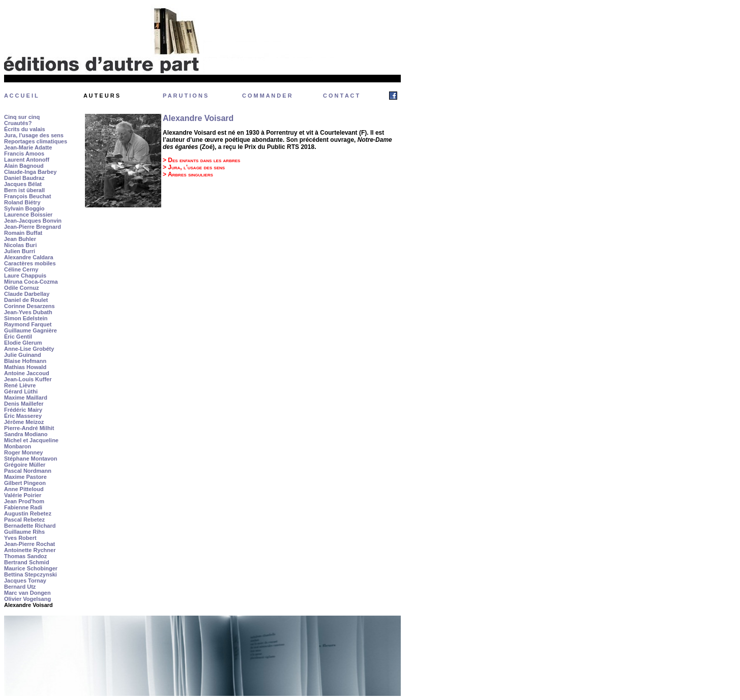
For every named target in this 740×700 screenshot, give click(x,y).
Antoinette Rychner (30, 550)
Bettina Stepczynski (31, 574)
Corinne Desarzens (29, 306)
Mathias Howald (25, 367)
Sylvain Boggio (24, 208)
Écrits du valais (25, 129)
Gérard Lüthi (21, 391)
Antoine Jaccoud (27, 373)
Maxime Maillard (26, 398)
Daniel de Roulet (26, 300)
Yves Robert (20, 538)
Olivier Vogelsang (27, 599)
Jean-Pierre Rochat (29, 544)
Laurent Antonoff (27, 160)
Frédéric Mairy (23, 410)
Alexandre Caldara (29, 257)
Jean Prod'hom (24, 501)
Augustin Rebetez (28, 513)
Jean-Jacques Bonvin (33, 221)
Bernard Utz (20, 587)
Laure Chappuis (25, 276)
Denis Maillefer (24, 404)
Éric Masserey (23, 416)
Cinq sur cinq (22, 117)
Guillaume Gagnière (31, 330)
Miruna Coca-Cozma (31, 282)
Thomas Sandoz (25, 556)
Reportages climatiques (36, 141)
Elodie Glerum (23, 343)
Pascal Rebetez (24, 520)
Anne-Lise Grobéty (29, 349)
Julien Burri (20, 251)
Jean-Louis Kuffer (28, 379)
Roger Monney (23, 452)
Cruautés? (18, 123)
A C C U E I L (21, 96)
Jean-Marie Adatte (28, 147)
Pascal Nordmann (28, 471)
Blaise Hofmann (25, 361)
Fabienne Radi (23, 507)
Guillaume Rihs (24, 532)
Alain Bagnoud (24, 166)
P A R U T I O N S (185, 96)
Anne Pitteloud (24, 489)
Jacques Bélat (23, 184)
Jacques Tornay (25, 581)
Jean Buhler (20, 239)
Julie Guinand (23, 355)
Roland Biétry (22, 202)
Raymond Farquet (28, 324)
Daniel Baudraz (24, 178)
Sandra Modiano (26, 434)
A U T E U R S (101, 96)
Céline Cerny (21, 269)
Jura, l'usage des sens (34, 135)
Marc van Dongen (27, 593)
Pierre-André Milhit (29, 428)
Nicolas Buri (20, 245)
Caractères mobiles (30, 263)
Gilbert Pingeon (25, 483)
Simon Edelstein (26, 318)
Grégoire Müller (25, 465)
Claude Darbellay (27, 294)
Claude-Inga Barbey (30, 172)
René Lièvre (20, 385)
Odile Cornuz (21, 288)
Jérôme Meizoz (24, 422)
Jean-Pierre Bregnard (33, 227)
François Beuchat (27, 196)
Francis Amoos (24, 154)
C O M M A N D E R (267, 96)
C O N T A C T (341, 96)
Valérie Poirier (23, 495)
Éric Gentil (18, 337)
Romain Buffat (23, 233)
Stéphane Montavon (31, 459)
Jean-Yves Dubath (28, 312)
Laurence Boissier (28, 215)
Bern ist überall (24, 190)
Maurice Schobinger (31, 568)
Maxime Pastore (25, 477)
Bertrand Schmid (27, 562)
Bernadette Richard (30, 526)
